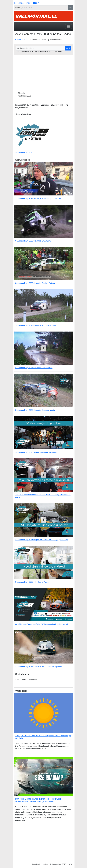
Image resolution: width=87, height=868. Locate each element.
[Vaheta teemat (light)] (23, 3)
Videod (26, 40)
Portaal (18, 40)
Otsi (71, 8)
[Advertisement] (44, 844)
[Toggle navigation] (69, 27)
